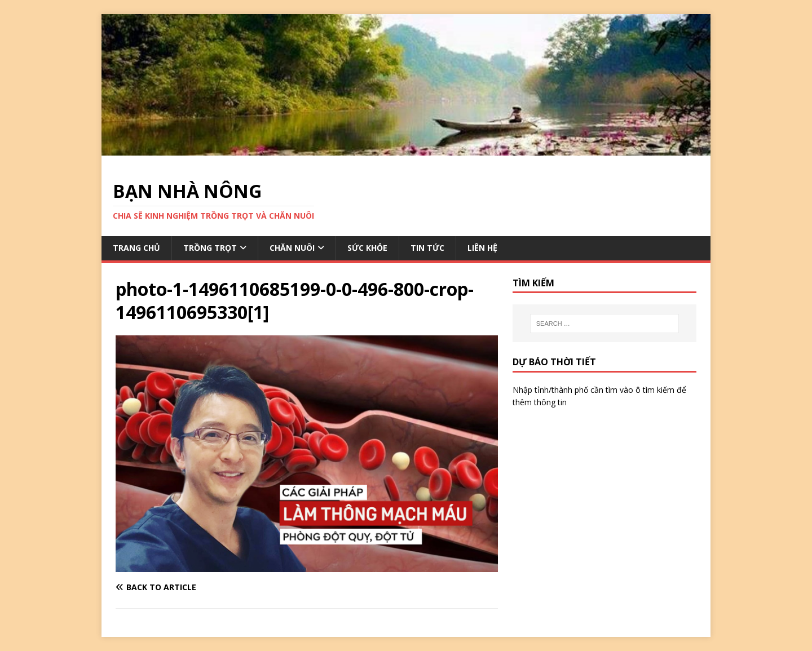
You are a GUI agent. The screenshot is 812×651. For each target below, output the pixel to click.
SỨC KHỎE (367, 248)
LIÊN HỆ (482, 248)
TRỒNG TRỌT (210, 248)
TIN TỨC (427, 248)
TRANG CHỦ (136, 248)
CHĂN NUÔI (292, 248)
